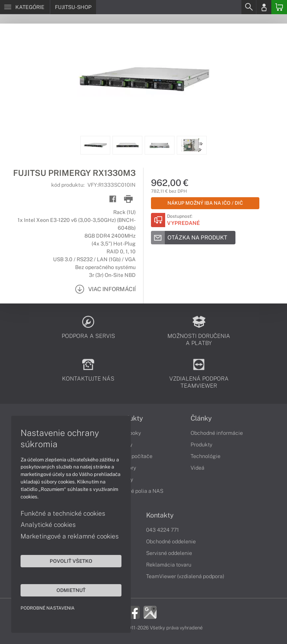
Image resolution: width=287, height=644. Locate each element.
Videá (197, 468)
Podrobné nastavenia (48, 608)
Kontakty (160, 515)
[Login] (264, 7)
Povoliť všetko (71, 561)
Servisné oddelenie (169, 553)
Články (201, 418)
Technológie (206, 456)
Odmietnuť (71, 590)
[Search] (249, 7)
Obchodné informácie (217, 433)
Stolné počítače (134, 456)
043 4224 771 (163, 530)
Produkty (201, 445)
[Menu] (25, 7)
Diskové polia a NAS (139, 491)
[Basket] (279, 7)
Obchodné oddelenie (171, 541)
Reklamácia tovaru (169, 565)
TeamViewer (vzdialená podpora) (185, 576)
